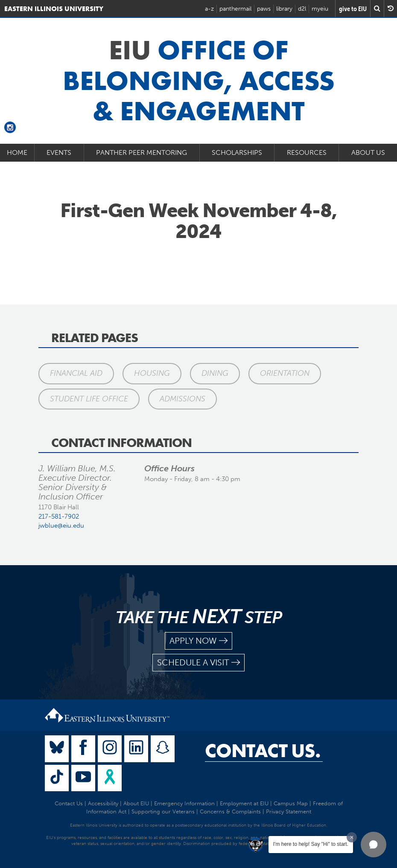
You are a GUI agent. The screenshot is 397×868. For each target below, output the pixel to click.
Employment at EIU (244, 803)
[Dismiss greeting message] (352, 837)
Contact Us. (263, 751)
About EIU (136, 803)
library (284, 9)
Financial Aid (76, 373)
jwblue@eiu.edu (61, 525)
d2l (302, 9)
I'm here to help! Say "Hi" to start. (311, 844)
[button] (374, 845)
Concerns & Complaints (230, 811)
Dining (215, 373)
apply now (198, 641)
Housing (152, 373)
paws (264, 9)
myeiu (320, 9)
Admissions (182, 399)
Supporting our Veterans (163, 811)
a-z (209, 9)
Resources (307, 152)
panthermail (235, 9)
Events (59, 152)
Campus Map (291, 803)
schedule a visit (198, 663)
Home (17, 152)
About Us (368, 152)
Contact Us (69, 803)
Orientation (285, 373)
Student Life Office (89, 399)
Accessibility (103, 803)
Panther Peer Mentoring (142, 152)
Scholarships (237, 152)
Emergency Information (184, 803)
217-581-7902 (59, 517)
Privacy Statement (289, 811)
